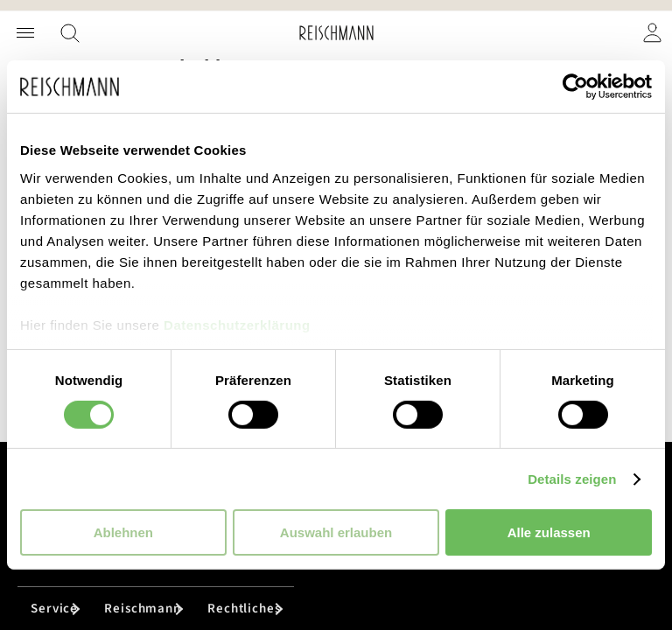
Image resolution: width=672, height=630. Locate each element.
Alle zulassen (549, 532)
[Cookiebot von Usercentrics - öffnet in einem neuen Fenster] (575, 87)
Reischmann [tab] (143, 609)
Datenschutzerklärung (237, 324)
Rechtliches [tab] (244, 609)
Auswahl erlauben (336, 532)
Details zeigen (572, 479)
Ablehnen (123, 532)
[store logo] (336, 33)
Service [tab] (54, 609)
